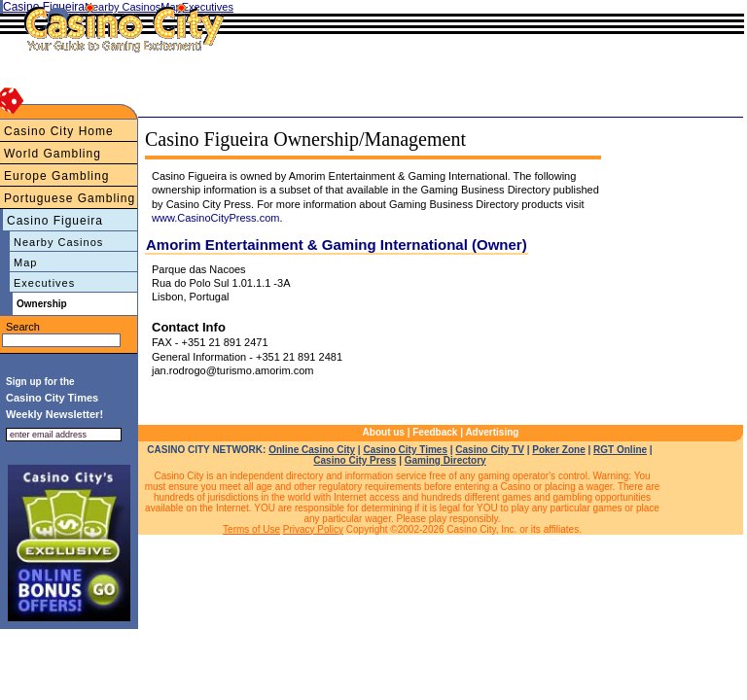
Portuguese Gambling (70, 198)
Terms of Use (251, 529)
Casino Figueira (55, 221)
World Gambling (53, 154)
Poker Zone (558, 450)
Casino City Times (405, 450)
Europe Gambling (56, 176)
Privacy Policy (313, 529)
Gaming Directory (445, 460)
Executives (44, 283)
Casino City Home (59, 131)
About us (384, 432)
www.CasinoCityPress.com (215, 218)
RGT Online (620, 450)
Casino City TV (490, 450)
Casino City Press (355, 460)
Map (25, 262)
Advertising (492, 432)
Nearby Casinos (58, 242)
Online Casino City (312, 450)
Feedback (435, 432)
